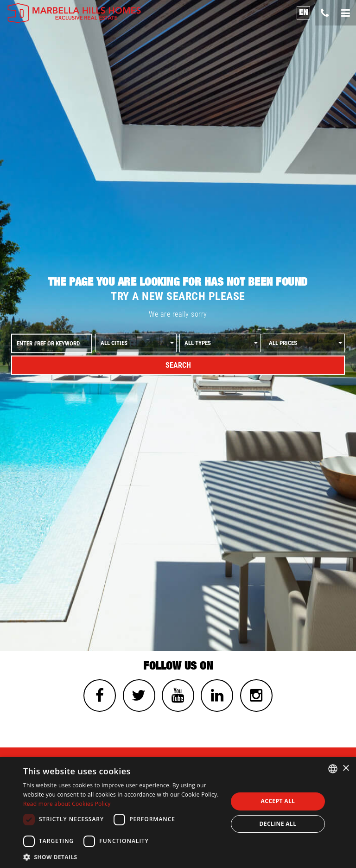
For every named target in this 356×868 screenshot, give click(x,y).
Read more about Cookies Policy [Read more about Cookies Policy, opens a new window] (67, 804)
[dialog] (178, 813)
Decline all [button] (278, 824)
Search (178, 365)
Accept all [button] (278, 801)
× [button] (346, 769)
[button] (122, 857)
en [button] (304, 12)
